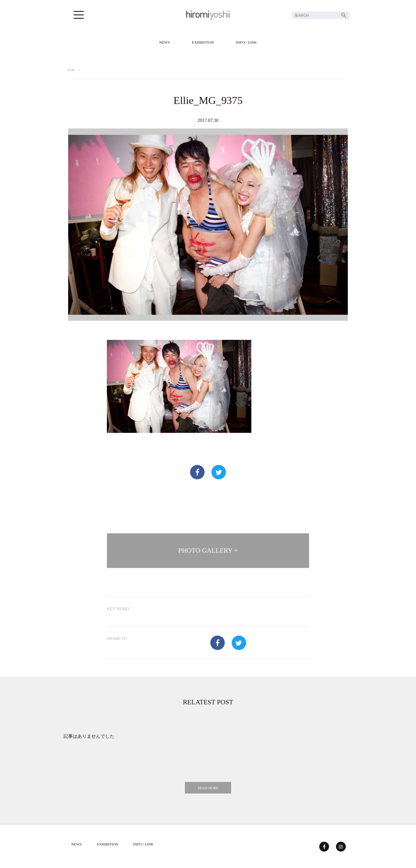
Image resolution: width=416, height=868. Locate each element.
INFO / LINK (247, 42)
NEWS (165, 42)
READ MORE (208, 788)
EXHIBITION (203, 42)
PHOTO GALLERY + (208, 551)
